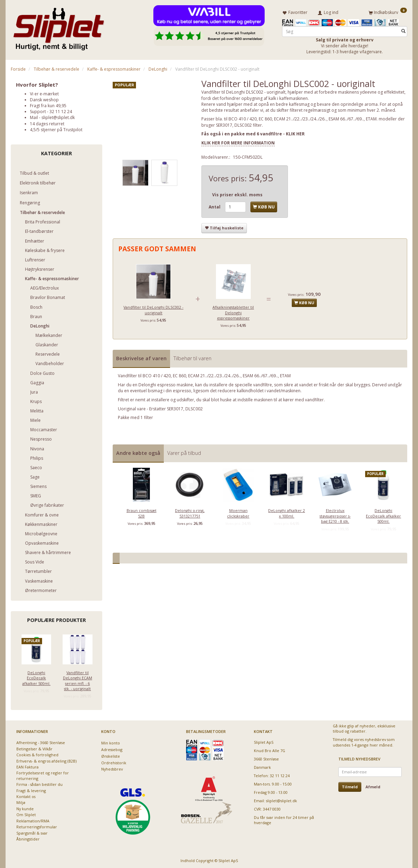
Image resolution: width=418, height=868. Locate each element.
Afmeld (373, 786)
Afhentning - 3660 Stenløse (41, 741)
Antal (215, 206)
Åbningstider (28, 838)
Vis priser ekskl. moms (237, 194)
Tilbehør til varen (192, 357)
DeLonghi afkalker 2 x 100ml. (287, 512)
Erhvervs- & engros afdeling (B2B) (46, 760)
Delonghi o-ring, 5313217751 (190, 512)
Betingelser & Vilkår (34, 747)
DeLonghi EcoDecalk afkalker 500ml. (36, 677)
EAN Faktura (27, 766)
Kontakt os (26, 795)
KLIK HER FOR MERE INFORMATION (238, 141)
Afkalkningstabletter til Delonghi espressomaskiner (233, 311)
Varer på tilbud (184, 452)
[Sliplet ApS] (59, 27)
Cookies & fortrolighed (37, 754)
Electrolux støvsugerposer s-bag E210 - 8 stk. (335, 515)
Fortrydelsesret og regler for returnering (43, 774)
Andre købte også (138, 452)
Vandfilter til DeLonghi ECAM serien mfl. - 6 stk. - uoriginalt (78, 679)
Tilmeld (350, 786)
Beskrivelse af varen (141, 357)
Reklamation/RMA (33, 819)
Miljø (21, 801)
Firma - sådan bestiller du (39, 783)
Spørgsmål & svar (32, 832)
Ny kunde (25, 808)
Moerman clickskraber (238, 512)
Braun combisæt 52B (142, 512)
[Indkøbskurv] (388, 11)
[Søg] (403, 30)
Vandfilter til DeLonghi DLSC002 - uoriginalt (153, 309)
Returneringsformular (37, 826)
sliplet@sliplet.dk (58, 116)
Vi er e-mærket (44, 92)
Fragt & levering (31, 789)
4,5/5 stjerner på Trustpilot (56, 128)
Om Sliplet (26, 814)
